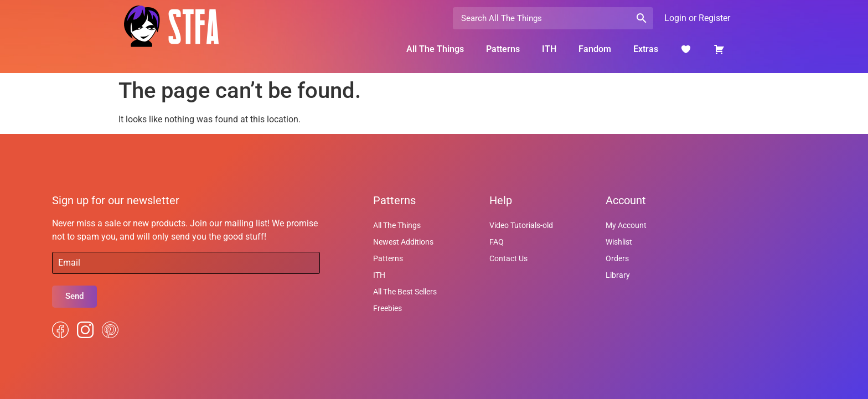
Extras (646, 49)
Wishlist (619, 242)
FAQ (497, 242)
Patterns (503, 49)
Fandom (595, 49)
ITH (549, 49)
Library (618, 275)
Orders (617, 258)
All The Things (435, 49)
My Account (626, 225)
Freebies (387, 308)
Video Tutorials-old (521, 225)
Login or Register (697, 18)
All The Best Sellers (405, 292)
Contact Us (508, 258)
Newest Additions (403, 242)
